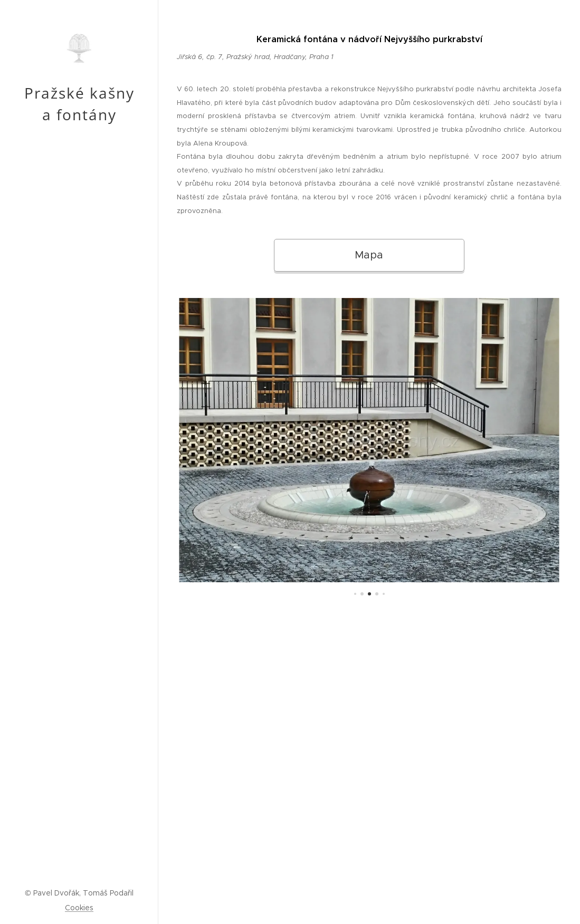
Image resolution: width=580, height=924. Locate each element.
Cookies (79, 908)
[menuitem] (79, 461)
